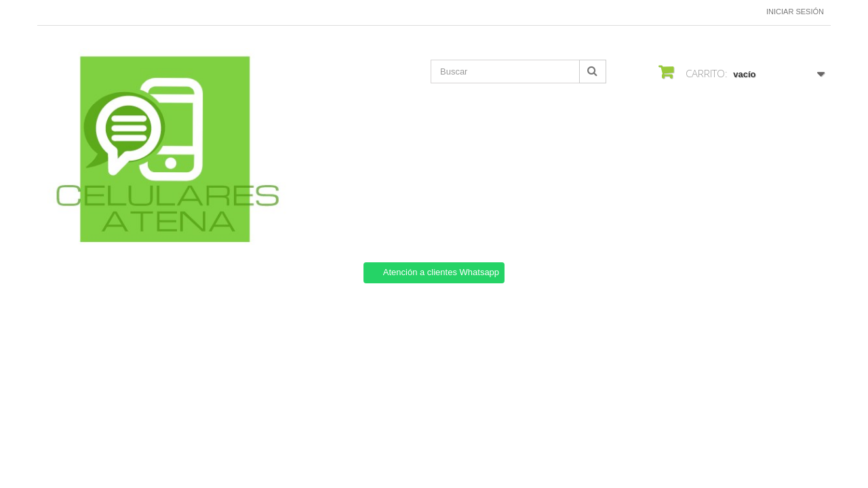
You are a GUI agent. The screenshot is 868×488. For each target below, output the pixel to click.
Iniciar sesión (795, 12)
